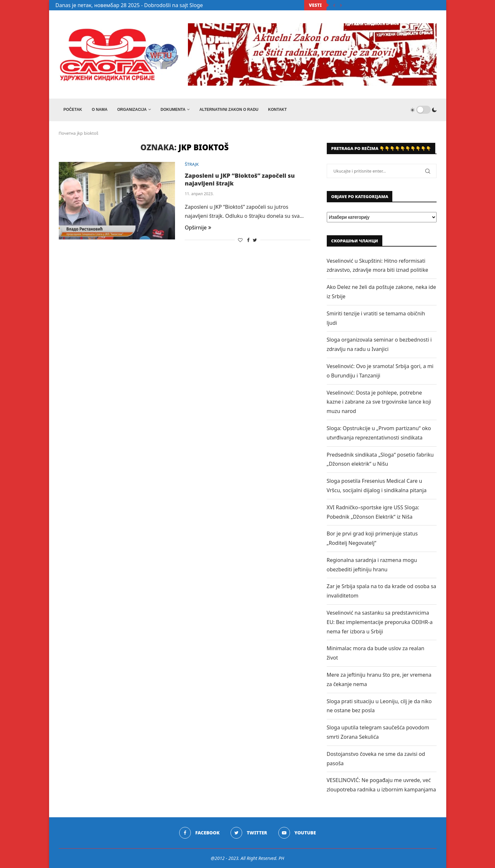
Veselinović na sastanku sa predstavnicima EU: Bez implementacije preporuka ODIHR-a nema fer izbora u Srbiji (380, 622)
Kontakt (277, 110)
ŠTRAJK (192, 164)
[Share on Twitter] (255, 240)
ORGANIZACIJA (132, 110)
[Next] (341, 5)
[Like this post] (240, 240)
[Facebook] (199, 833)
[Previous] (334, 5)
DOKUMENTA (173, 110)
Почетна (67, 133)
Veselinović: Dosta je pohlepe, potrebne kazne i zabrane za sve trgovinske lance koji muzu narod (379, 402)
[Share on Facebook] (248, 240)
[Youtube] (297, 833)
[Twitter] (249, 833)
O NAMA (100, 110)
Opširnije (198, 228)
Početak (73, 110)
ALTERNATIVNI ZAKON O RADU (229, 110)
